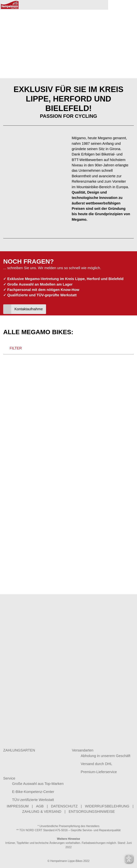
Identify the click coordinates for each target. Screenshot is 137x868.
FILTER (12, 384)
